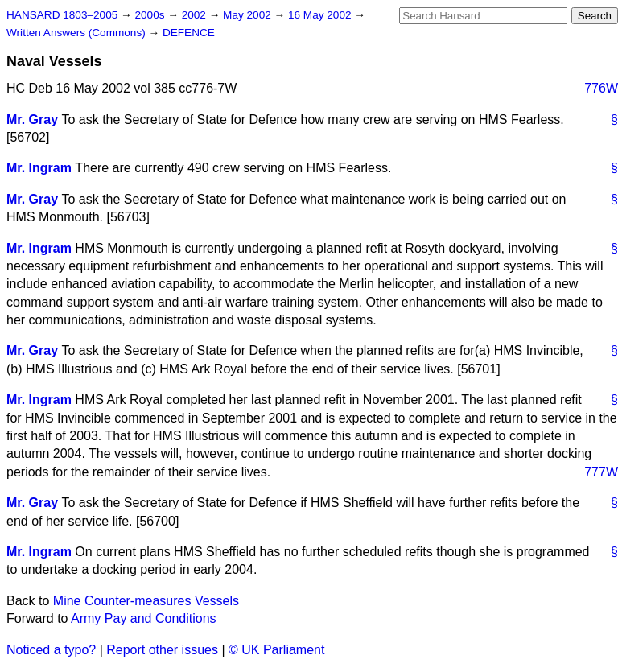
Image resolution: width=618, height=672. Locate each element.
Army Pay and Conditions (144, 618)
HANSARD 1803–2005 (62, 15)
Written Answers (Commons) (78, 33)
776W (601, 88)
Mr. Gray (32, 120)
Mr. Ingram (39, 168)
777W (601, 472)
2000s (151, 15)
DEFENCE (189, 33)
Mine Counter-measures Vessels (146, 601)
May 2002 (248, 15)
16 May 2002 (321, 15)
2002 (196, 15)
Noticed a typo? (51, 650)
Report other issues (162, 650)
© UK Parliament (276, 650)
